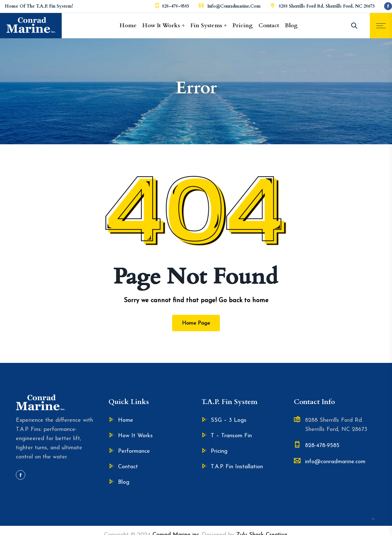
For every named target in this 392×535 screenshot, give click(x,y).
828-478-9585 (176, 6)
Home (128, 25)
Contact (269, 25)
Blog (291, 25)
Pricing (243, 25)
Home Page (196, 323)
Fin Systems (206, 25)
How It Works (161, 25)
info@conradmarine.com (234, 6)
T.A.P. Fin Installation (237, 467)
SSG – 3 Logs (229, 420)
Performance (134, 451)
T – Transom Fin (231, 436)
